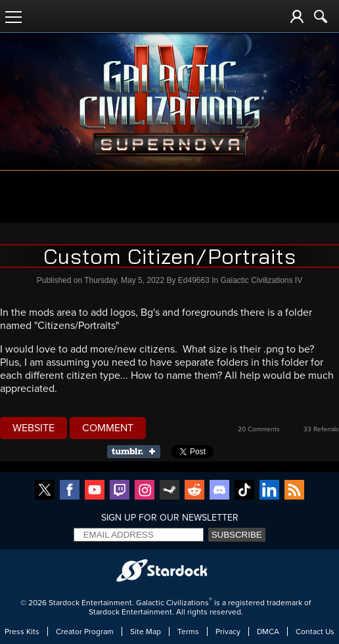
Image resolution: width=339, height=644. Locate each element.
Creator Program (85, 632)
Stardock (64, 603)
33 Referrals (321, 429)
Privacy (228, 632)
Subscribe (237, 535)
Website (34, 428)
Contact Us (315, 632)
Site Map (146, 632)
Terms (188, 632)
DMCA (268, 632)
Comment (108, 428)
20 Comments (259, 429)
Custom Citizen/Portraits (170, 256)
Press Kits (22, 632)
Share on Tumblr (138, 452)
